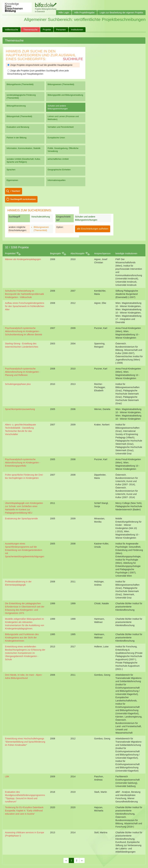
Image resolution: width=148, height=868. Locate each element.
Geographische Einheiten (59, 170)
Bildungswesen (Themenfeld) (61, 84)
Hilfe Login (64, 13)
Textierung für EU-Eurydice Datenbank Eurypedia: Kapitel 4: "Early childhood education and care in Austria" (24, 811)
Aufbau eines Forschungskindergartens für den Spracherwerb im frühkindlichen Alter (25, 306)
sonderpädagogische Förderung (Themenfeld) (21, 96)
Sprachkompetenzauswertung (20, 409)
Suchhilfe (73, 59)
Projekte (47, 30)
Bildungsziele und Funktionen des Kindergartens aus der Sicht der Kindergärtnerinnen (22, 638)
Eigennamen (12, 180)
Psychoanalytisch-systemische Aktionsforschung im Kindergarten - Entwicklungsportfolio (23, 463)
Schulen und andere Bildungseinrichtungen (58, 107)
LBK (7, 776)
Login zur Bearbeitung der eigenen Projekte (121, 13)
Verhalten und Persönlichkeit (61, 127)
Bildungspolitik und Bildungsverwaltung (65, 95)
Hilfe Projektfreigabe (84, 13)
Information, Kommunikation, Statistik (24, 148)
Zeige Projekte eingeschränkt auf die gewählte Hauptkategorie (40, 65)
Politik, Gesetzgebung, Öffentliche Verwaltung (63, 150)
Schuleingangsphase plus (18, 384)
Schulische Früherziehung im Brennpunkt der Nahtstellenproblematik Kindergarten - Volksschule (24, 294)
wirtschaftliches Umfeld (58, 159)
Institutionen (77, 30)
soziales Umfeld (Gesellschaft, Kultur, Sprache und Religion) (24, 160)
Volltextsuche (12, 30)
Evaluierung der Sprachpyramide (21, 519)
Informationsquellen (57, 180)
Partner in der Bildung (17, 138)
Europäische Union (56, 138)
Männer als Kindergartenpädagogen (23, 259)
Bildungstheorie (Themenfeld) (20, 84)
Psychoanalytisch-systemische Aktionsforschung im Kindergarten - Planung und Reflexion (23, 372)
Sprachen (11, 170)
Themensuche (31, 30)
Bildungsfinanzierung (16, 106)
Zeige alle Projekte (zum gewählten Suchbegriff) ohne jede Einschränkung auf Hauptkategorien (38, 72)
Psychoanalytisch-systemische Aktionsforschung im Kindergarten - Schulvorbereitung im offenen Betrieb (24, 331)
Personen (61, 30)
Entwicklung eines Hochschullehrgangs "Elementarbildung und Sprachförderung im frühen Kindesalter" (25, 742)
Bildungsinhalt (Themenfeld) (19, 116)
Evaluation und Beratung (18, 127)
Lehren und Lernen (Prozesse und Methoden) (63, 118)
